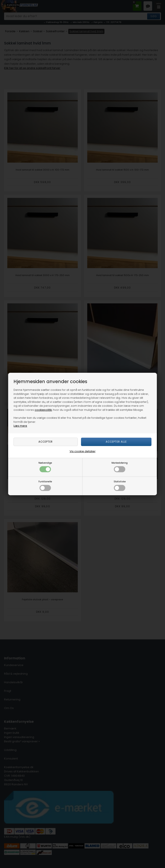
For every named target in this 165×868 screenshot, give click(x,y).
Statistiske (120, 485)
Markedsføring (120, 467)
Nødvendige (45, 467)
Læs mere (20, 426)
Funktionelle (45, 485)
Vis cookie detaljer (83, 451)
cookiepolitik (43, 410)
